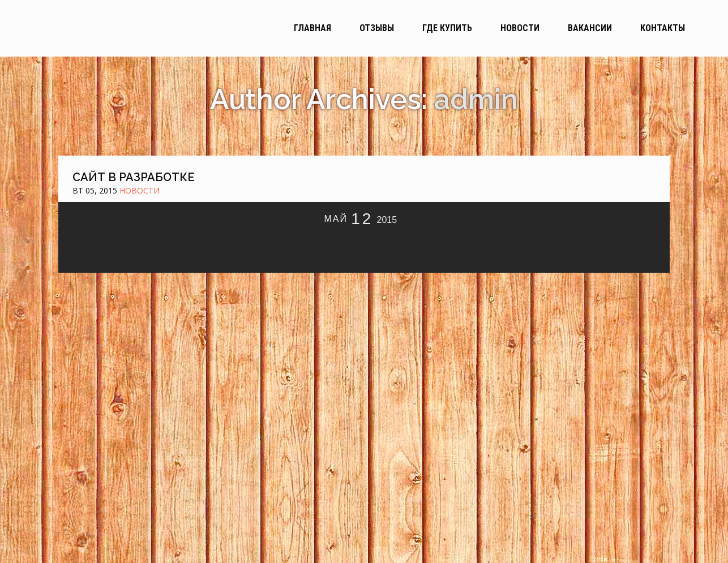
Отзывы (377, 28)
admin (476, 99)
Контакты (663, 28)
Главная (312, 28)
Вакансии (590, 28)
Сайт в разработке (134, 177)
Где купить (447, 28)
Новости (520, 28)
